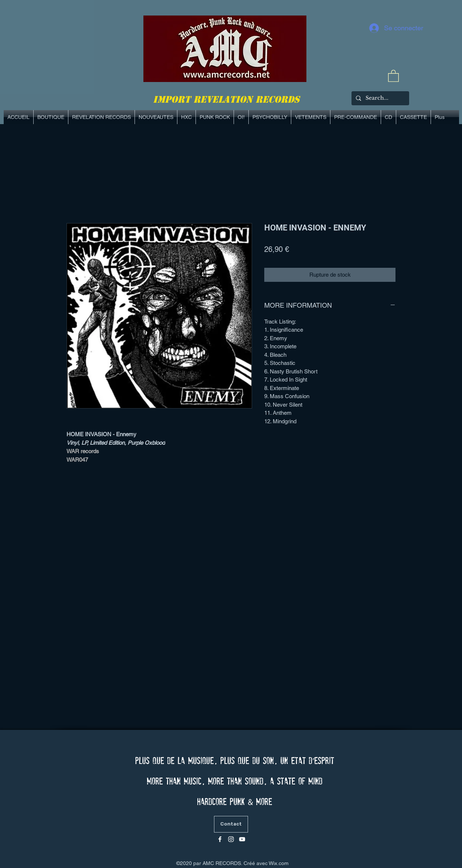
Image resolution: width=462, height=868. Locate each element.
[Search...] (380, 98)
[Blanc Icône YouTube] (242, 839)
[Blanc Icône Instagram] (231, 839)
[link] (393, 76)
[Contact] (231, 824)
